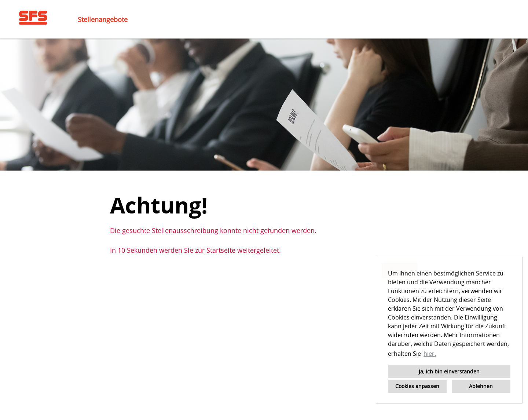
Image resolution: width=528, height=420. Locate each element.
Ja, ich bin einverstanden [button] (449, 371)
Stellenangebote (103, 19)
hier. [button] (430, 354)
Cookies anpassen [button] (417, 386)
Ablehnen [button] (481, 386)
